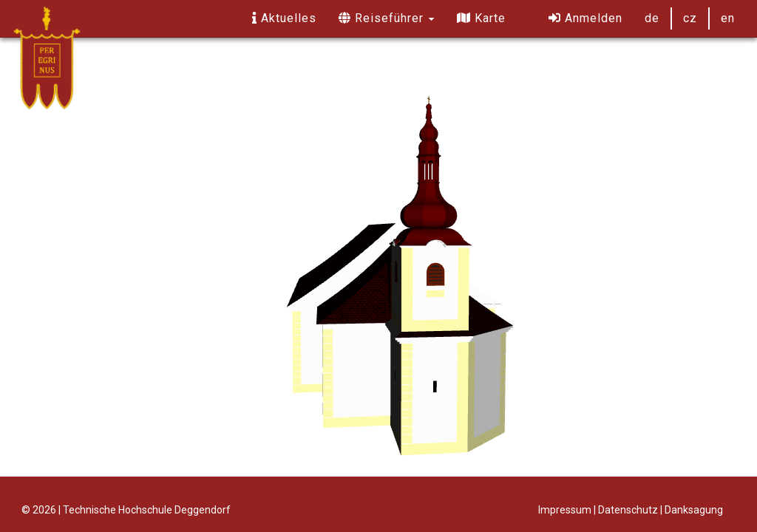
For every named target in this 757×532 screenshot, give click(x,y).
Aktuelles (284, 18)
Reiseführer (387, 18)
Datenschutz (628, 510)
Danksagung (694, 510)
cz (690, 18)
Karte (481, 18)
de (652, 18)
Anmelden (585, 18)
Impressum (565, 510)
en (728, 18)
